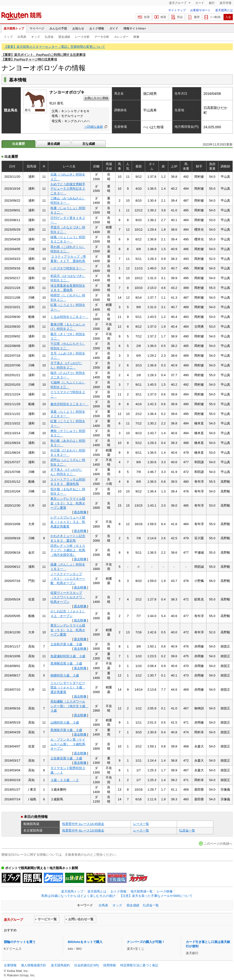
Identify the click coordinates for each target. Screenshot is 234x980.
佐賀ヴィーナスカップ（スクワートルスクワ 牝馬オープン (68, 597)
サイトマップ (177, 10)
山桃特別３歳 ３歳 (65, 722)
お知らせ (78, 29)
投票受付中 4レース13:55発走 (83, 830)
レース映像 (165, 891)
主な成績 (89, 144)
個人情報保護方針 (34, 965)
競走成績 (64, 37)
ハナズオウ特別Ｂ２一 (68, 268)
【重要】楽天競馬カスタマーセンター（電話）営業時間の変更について (55, 47)
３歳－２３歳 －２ (65, 780)
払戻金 (49, 37)
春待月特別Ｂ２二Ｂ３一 (69, 404)
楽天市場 (225, 3)
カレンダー (121, 37)
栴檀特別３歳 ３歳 (65, 675)
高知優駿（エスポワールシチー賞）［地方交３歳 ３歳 (69, 706)
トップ (8, 37)
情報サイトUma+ (135, 29)
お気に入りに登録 (96, 98)
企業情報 (10, 965)
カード (200, 3)
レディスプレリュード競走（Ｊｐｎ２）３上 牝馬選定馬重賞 (68, 522)
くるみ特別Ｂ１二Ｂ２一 (69, 317)
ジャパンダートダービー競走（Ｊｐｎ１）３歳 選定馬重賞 (68, 687)
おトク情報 (97, 29)
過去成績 (54, 144)
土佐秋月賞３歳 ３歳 (66, 644)
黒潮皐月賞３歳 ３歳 (66, 730)
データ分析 (102, 37)
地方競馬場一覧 (142, 891)
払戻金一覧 (187, 830)
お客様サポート (200, 10)
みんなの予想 (58, 29)
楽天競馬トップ (14, 29)
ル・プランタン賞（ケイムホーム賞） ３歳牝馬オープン (68, 744)
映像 (136, 37)
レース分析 (82, 37)
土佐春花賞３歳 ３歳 (66, 758)
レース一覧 (141, 824)
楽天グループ (178, 3)
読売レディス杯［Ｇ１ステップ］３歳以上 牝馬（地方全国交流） (68, 550)
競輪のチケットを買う (20, 942)
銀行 (212, 3)
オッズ (36, 37)
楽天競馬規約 (60, 965)
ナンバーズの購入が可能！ (146, 942)
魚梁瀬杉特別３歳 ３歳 (68, 656)
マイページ (37, 29)
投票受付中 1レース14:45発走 (83, 824)
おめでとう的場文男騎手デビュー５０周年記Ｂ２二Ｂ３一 (68, 189)
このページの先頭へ (218, 844)
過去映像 (80, 512)
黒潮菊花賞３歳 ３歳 (66, 663)
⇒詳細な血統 (94, 127)
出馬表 (22, 37)
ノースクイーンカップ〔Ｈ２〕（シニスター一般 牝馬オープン (68, 578)
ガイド (114, 29)
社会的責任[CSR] (86, 965)
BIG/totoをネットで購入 (85, 942)
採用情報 (110, 965)
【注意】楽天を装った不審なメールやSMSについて (156, 896)
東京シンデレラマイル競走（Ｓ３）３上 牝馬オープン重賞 (68, 503)
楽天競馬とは (224, 10)
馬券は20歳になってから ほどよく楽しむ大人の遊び (78, 896)
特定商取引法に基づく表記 (139, 965)
